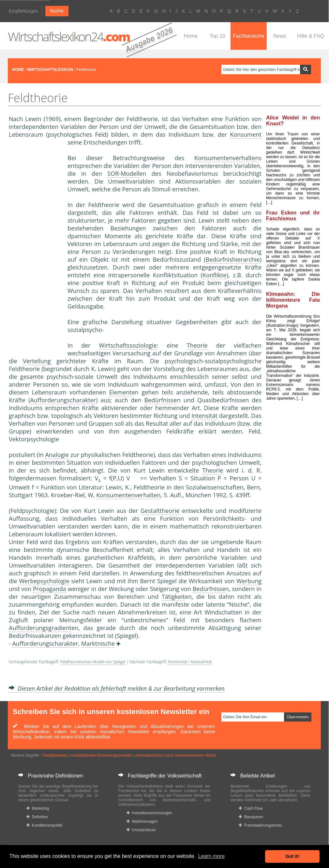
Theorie (197, 345)
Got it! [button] (292, 856)
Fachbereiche (249, 36)
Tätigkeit (173, 597)
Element (120, 392)
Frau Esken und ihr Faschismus (293, 216)
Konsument (246, 134)
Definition (37, 817)
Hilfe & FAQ (311, 36)
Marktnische (98, 643)
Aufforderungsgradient (40, 628)
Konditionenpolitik (45, 825)
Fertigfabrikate (55, 755)
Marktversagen (142, 821)
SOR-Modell (123, 173)
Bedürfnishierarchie (233, 259)
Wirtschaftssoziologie (128, 345)
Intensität (204, 416)
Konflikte (215, 275)
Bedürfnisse (161, 400)
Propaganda (50, 589)
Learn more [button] (211, 856)
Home (191, 36)
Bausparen (251, 817)
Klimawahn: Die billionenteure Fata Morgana (293, 300)
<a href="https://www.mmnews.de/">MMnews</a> (35, 247)
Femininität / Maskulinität (190, 662)
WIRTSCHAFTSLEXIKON (50, 70)
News (279, 36)
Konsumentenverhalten (226, 158)
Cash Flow (251, 808)
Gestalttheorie (160, 511)
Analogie (57, 455)
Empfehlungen (23, 11)
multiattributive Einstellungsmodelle (101, 755)
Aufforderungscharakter (63, 400)
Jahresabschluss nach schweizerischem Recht (175, 755)
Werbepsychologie (44, 581)
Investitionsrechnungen (149, 813)
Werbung (249, 581)
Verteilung (37, 361)
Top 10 (217, 36)
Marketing (38, 808)
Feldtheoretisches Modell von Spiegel (93, 662)
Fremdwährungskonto (260, 825)
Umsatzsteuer (141, 830)
